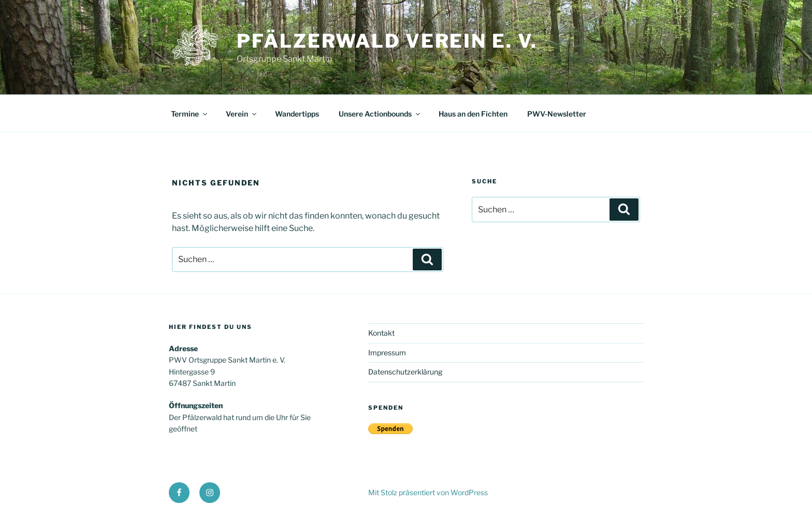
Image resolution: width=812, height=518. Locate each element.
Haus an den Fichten (473, 114)
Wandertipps (297, 114)
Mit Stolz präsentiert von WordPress (428, 492)
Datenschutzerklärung (405, 372)
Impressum (387, 352)
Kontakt (381, 333)
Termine (190, 114)
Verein (242, 114)
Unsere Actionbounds (380, 114)
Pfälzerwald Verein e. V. (387, 41)
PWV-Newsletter (557, 114)
